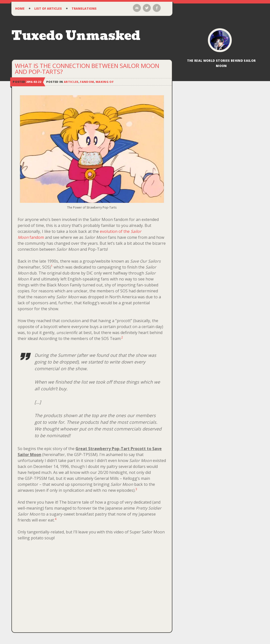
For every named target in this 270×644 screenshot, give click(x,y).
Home (20, 9)
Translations (84, 9)
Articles (71, 82)
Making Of (105, 82)
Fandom (87, 82)
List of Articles (48, 9)
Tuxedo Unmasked (76, 36)
